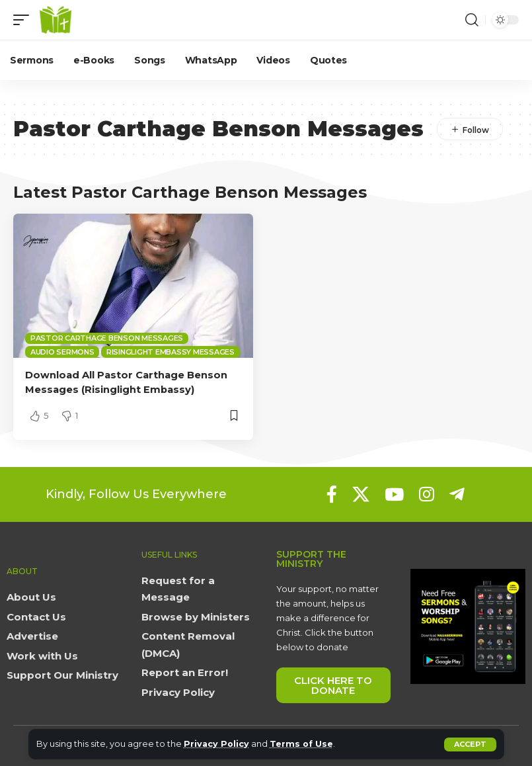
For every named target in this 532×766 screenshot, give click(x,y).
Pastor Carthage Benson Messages (107, 338)
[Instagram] (427, 493)
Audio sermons (62, 352)
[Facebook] (332, 493)
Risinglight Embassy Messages (171, 352)
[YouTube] (394, 493)
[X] (361, 493)
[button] (470, 745)
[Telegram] (457, 493)
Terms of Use (303, 744)
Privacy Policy (217, 744)
